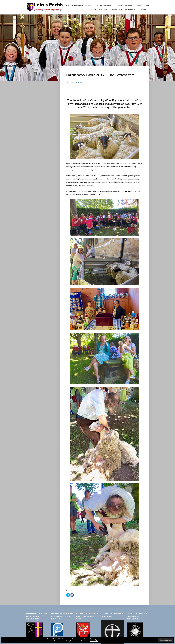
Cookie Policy (94, 641)
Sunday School (143, 5)
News (67, 5)
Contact (89, 5)
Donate (144, 9)
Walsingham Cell (132, 9)
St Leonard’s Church (124, 5)
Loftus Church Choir (99, 9)
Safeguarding (77, 5)
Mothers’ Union (116, 9)
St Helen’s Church (104, 5)
